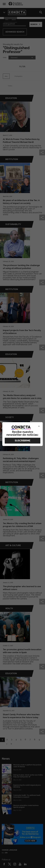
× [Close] (39, 426)
